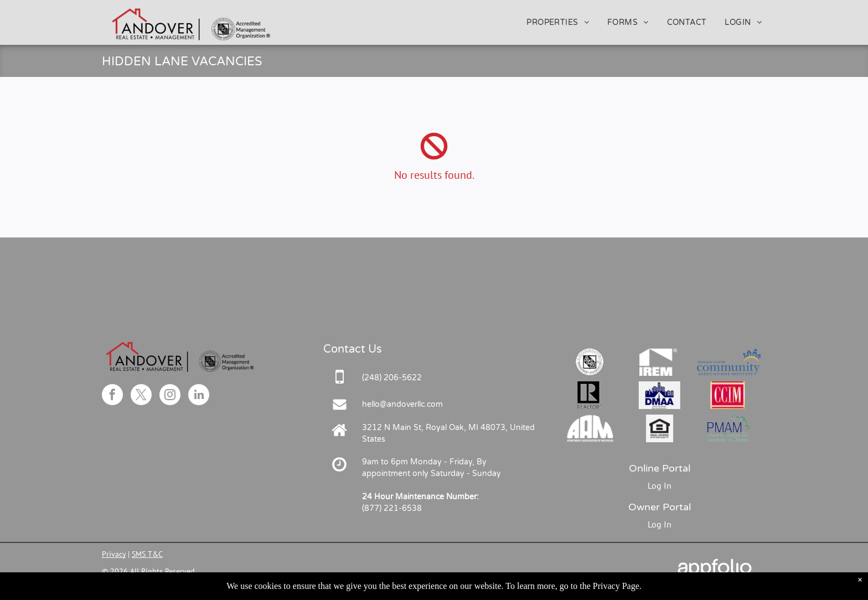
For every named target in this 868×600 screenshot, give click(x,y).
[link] (392, 378)
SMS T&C (147, 554)
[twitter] (141, 396)
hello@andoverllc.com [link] (402, 404)
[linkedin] (199, 396)
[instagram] (170, 396)
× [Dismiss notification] (860, 591)
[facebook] (112, 396)
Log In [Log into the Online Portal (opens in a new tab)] (660, 485)
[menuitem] (559, 22)
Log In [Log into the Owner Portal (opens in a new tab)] (660, 524)
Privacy (114, 554)
